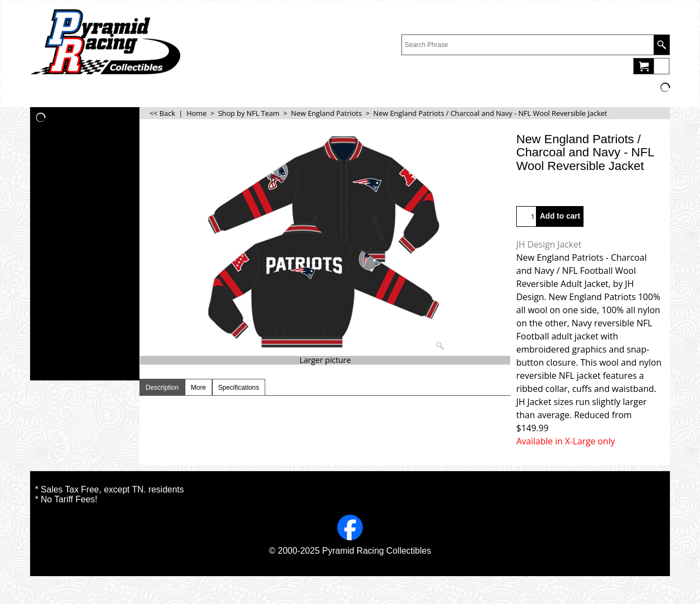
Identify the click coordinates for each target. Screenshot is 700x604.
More (199, 388)
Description (162, 388)
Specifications (239, 388)
